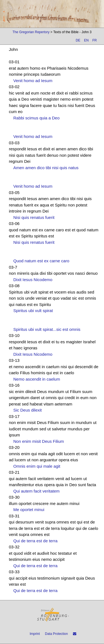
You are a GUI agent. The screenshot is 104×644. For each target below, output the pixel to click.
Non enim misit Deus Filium (39, 441)
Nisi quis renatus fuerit (34, 217)
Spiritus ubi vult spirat (33, 311)
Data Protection (56, 634)
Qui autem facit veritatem (36, 491)
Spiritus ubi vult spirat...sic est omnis (47, 329)
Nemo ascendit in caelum (37, 379)
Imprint (35, 634)
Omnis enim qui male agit (37, 466)
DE (78, 40)
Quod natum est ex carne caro (41, 261)
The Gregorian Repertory (31, 32)
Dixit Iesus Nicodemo (33, 280)
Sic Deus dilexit (28, 410)
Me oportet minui (29, 510)
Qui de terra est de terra (35, 541)
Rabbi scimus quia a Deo (36, 118)
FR (95, 40)
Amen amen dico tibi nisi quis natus (46, 168)
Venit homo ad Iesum (33, 81)
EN (86, 40)
